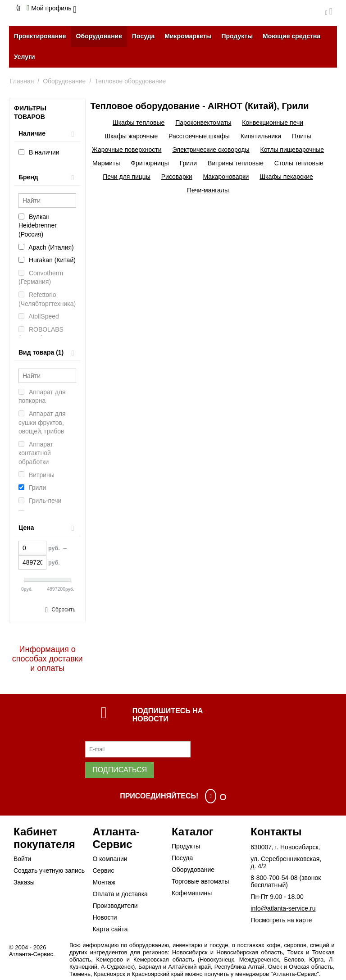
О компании (110, 859)
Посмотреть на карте (281, 920)
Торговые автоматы (200, 881)
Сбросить (64, 610)
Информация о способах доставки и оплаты (48, 659)
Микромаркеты (188, 36)
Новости (105, 917)
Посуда (143, 36)
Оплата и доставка (120, 894)
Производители (115, 906)
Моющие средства (291, 36)
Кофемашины (192, 893)
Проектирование (40, 36)
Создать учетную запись (49, 871)
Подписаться (120, 770)
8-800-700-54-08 (274, 878)
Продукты (237, 36)
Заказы (24, 882)
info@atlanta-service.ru (283, 908)
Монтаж (104, 882)
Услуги (25, 57)
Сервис (103, 871)
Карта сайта (110, 929)
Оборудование (99, 36)
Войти (22, 859)
